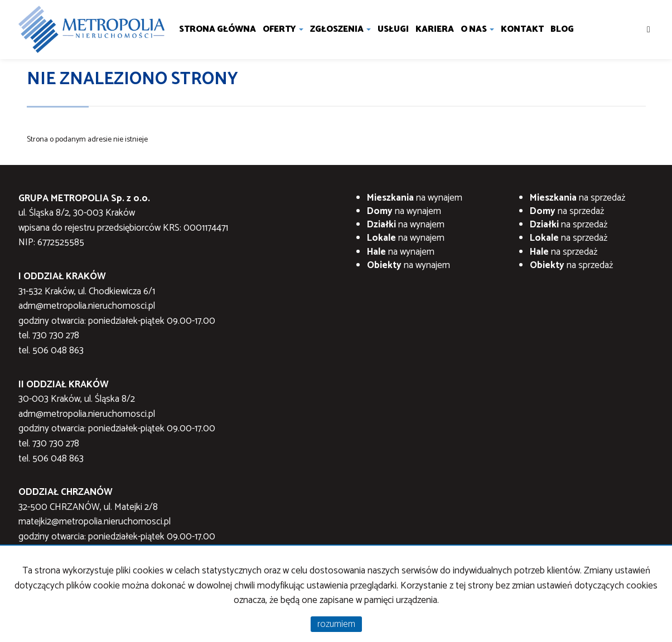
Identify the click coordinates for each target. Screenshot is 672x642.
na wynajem (415, 198)
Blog (562, 29)
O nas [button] (477, 29)
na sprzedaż (577, 198)
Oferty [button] (283, 29)
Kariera (435, 29)
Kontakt (522, 29)
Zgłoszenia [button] (340, 29)
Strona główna (217, 29)
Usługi (393, 29)
